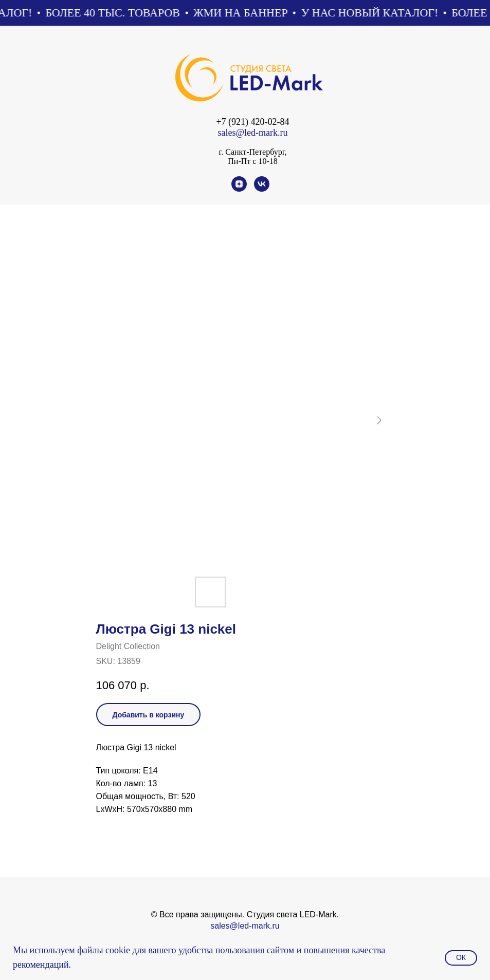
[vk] (262, 189)
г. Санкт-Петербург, (252, 152)
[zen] (239, 189)
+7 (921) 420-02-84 (252, 122)
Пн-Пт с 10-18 (252, 161)
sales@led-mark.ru (252, 133)
